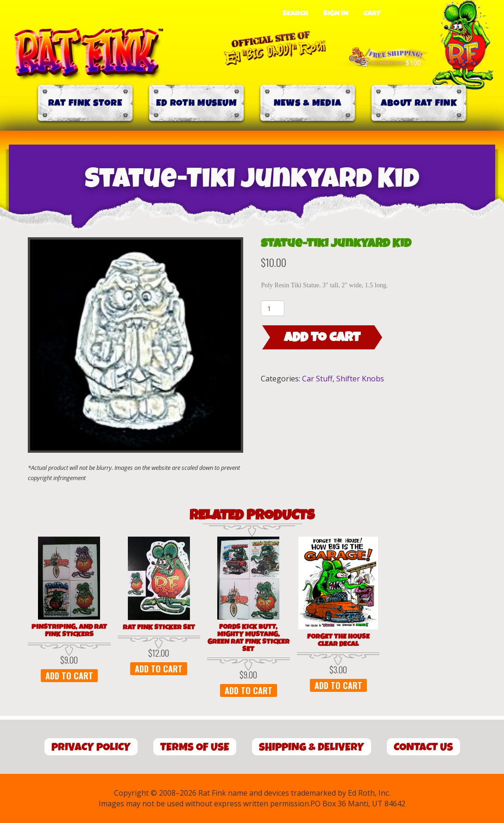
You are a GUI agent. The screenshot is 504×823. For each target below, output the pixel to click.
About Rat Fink (419, 103)
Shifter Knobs (360, 379)
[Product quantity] (273, 308)
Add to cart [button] (69, 676)
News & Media (308, 103)
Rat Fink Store (85, 103)
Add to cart (322, 337)
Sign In (336, 13)
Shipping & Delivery (312, 747)
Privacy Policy (91, 747)
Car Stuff (317, 379)
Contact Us (423, 747)
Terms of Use (195, 747)
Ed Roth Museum (196, 103)
